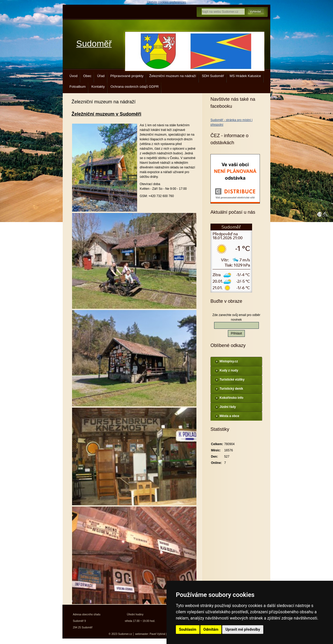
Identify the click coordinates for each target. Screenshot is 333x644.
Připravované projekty (127, 76)
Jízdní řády (228, 407)
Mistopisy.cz (229, 361)
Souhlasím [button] (188, 629)
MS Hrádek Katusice (245, 76)
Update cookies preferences (166, 2)
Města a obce (229, 416)
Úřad (101, 76)
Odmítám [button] (211, 629)
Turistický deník (231, 389)
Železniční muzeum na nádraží (172, 76)
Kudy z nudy (229, 370)
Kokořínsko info (231, 398)
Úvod (73, 76)
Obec (87, 76)
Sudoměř (94, 44)
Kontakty (98, 87)
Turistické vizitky (232, 380)
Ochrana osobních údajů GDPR (135, 87)
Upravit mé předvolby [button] (243, 629)
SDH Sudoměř (213, 76)
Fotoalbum (78, 87)
